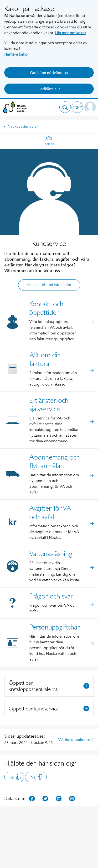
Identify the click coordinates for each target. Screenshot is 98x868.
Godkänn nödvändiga (49, 73)
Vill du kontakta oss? (76, 740)
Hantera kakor (17, 54)
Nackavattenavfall (21, 126)
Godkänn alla (49, 89)
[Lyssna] (49, 141)
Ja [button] (15, 777)
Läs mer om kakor (71, 33)
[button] (65, 107)
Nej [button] (37, 777)
